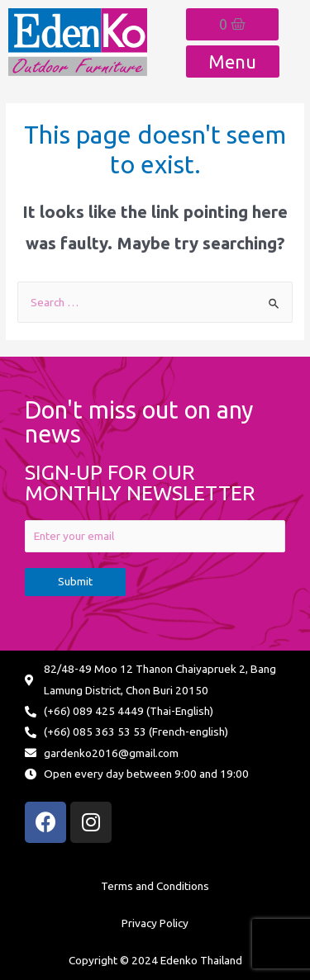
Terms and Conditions (155, 886)
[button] (233, 62)
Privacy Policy (155, 923)
